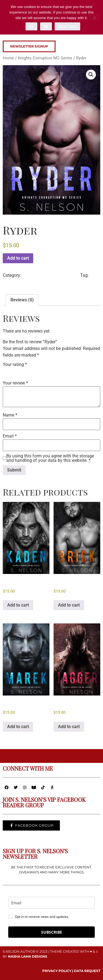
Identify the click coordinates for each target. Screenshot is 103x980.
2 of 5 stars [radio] (14, 371)
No (46, 26)
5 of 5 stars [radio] (37, 371)
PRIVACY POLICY (57, 971)
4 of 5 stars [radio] (29, 371)
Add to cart (18, 258)
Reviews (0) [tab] (22, 300)
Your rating (15, 365)
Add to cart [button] (18, 605)
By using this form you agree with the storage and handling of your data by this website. (50, 458)
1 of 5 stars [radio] (6, 371)
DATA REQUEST (87, 971)
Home (8, 58)
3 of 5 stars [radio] (21, 371)
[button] (91, 75)
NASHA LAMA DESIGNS (28, 956)
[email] (51, 903)
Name (10, 415)
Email (10, 436)
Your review (15, 383)
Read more (67, 26)
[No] (94, 17)
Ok (31, 26)
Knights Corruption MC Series (45, 58)
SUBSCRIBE (52, 932)
